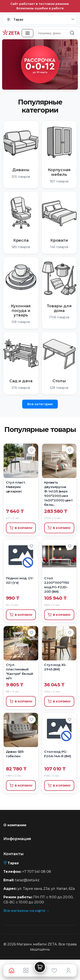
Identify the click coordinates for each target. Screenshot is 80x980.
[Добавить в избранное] (32, 450)
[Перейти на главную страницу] (11, 33)
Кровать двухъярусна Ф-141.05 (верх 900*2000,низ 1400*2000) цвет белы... (58, 494)
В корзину (21, 528)
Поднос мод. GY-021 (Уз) (20, 580)
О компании (15, 825)
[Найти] (72, 33)
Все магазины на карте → (26, 911)
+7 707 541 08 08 (37, 872)
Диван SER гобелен (15, 754)
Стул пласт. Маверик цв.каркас (16, 487)
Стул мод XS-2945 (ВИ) (55, 667)
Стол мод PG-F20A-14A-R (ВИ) (58, 754)
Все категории (40, 404)
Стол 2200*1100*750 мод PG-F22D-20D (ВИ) (57, 585)
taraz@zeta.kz (27, 880)
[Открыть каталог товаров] (28, 33)
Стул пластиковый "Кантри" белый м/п (20, 671)
